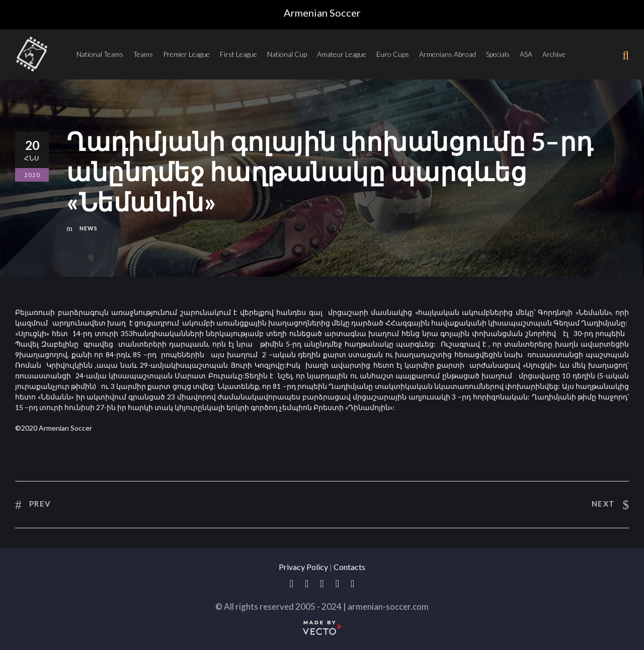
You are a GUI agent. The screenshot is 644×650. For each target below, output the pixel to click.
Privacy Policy (303, 567)
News (89, 228)
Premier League (186, 54)
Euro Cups (393, 54)
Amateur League (342, 54)
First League (238, 54)
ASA (526, 54)
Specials (498, 54)
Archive (554, 54)
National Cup (287, 54)
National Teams (100, 54)
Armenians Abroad (448, 54)
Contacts (349, 567)
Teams (143, 54)
